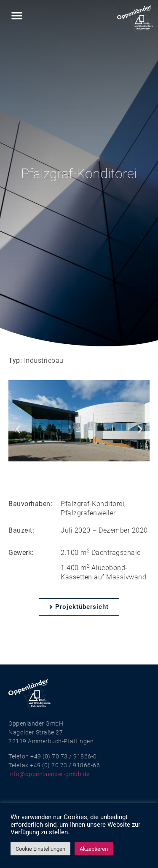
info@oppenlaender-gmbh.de (49, 774)
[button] (17, 15)
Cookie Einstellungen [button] (40, 849)
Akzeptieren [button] (94, 849)
